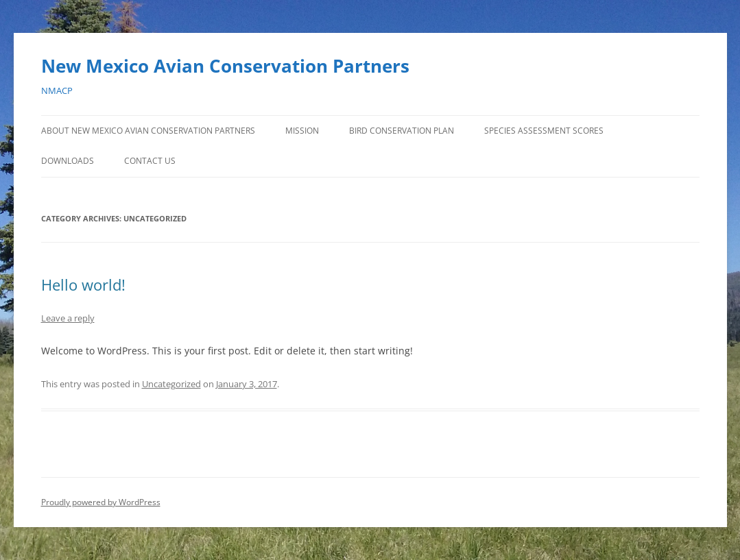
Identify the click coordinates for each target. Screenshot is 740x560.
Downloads (68, 161)
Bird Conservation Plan (402, 131)
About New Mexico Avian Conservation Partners (148, 131)
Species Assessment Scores (544, 131)
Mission (302, 131)
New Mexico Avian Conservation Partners (225, 66)
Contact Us (150, 161)
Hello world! (83, 284)
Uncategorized (171, 384)
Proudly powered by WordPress (101, 502)
